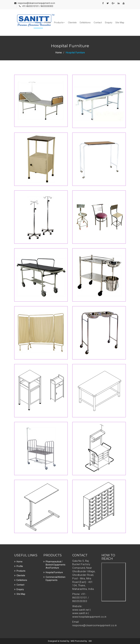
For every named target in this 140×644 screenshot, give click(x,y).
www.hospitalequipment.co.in (89, 617)
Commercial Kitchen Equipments (56, 579)
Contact (98, 23)
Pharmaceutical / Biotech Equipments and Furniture (56, 565)
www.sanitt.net (81, 610)
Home (38, 23)
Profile (48, 23)
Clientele (72, 23)
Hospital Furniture (54, 572)
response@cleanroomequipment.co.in (36, 3)
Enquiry (109, 23)
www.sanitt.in (80, 613)
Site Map (120, 23)
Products (59, 23)
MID (73, 641)
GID (90, 641)
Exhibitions (85, 23)
